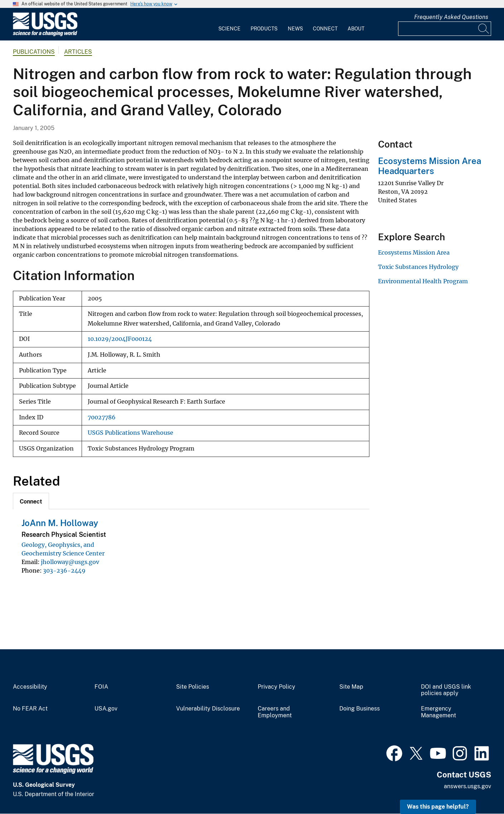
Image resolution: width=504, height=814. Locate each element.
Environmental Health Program (423, 281)
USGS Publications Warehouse (130, 433)
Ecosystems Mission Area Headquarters (430, 166)
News (295, 29)
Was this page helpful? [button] (438, 807)
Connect (325, 29)
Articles (78, 52)
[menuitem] (229, 24)
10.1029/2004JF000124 (120, 339)
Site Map (351, 687)
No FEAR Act (30, 709)
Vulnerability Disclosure (208, 709)
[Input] (445, 29)
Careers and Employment (275, 712)
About (356, 29)
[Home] (45, 35)
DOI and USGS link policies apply (446, 690)
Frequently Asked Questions (451, 17)
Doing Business (360, 709)
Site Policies (193, 687)
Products (264, 29)
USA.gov (106, 709)
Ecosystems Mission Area (414, 252)
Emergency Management (438, 712)
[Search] (484, 29)
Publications (34, 52)
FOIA (101, 687)
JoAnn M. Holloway (60, 523)
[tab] (31, 501)
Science (229, 29)
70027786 (102, 417)
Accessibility (30, 687)
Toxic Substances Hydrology (418, 267)
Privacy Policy (277, 687)
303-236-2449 (64, 570)
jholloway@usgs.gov (70, 562)
